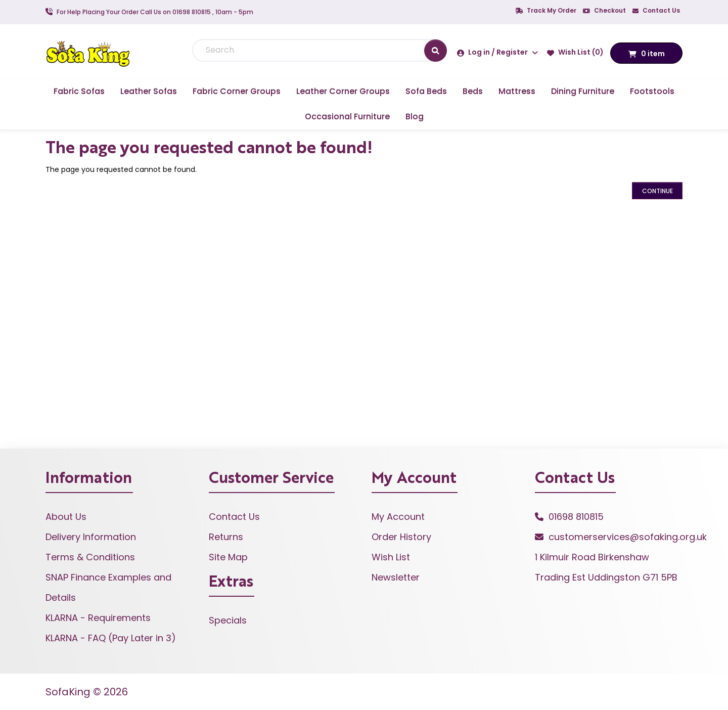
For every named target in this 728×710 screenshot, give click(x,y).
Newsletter (396, 577)
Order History (401, 537)
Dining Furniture (583, 91)
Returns (226, 537)
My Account (398, 517)
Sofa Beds (426, 91)
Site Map (228, 557)
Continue (657, 191)
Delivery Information (91, 537)
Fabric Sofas (79, 91)
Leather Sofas (149, 91)
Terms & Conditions (90, 557)
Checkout (604, 10)
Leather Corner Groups (343, 91)
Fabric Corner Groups (237, 91)
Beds (473, 91)
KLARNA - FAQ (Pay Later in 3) (111, 638)
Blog (415, 117)
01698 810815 (576, 517)
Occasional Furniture (347, 117)
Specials (228, 620)
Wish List (391, 557)
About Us (66, 517)
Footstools (652, 91)
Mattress (517, 91)
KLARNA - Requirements (98, 618)
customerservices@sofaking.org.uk (628, 537)
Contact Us (656, 10)
